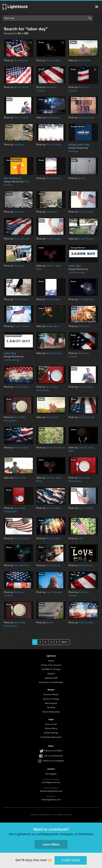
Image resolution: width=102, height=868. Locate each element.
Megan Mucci (53, 326)
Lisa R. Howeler (22, 326)
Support (51, 674)
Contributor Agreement (51, 737)
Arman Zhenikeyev (56, 448)
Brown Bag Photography (47, 389)
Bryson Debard (22, 538)
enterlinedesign (86, 118)
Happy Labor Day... (80, 145)
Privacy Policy (51, 728)
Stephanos (84, 326)
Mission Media (21, 87)
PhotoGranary (21, 60)
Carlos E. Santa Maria (49, 267)
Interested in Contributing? (51, 682)
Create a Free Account (51, 665)
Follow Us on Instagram (53, 761)
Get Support (51, 774)
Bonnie (82, 178)
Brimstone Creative (46, 89)
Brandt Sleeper (86, 239)
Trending (51, 707)
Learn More (51, 844)
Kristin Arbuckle (22, 239)
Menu (97, 7)
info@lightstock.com (51, 782)
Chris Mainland (86, 299)
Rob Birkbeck (85, 565)
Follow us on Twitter (53, 751)
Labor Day (75, 266)
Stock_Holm (85, 60)
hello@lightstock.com (51, 800)
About (51, 661)
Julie (81, 538)
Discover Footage (51, 699)
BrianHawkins (53, 118)
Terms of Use (51, 724)
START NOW (71, 860)
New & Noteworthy (51, 712)
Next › (65, 642)
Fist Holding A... (13, 178)
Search (90, 18)
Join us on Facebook (53, 756)
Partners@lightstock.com (51, 791)
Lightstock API (51, 678)
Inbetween (19, 145)
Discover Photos (51, 694)
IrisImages (74, 151)
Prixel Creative (54, 60)
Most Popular (51, 703)
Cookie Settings (51, 733)
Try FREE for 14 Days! (51, 669)
